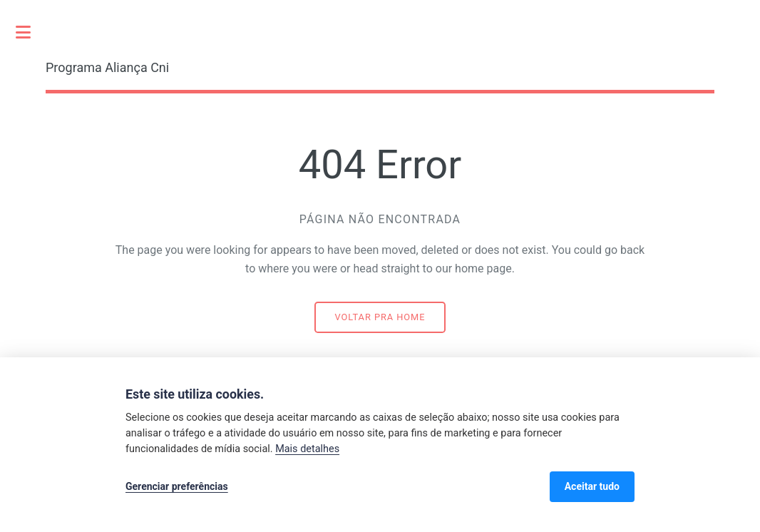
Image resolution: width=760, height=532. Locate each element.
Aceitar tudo (592, 486)
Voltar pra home (380, 317)
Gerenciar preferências (177, 486)
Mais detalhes (307, 449)
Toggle (31, 32)
